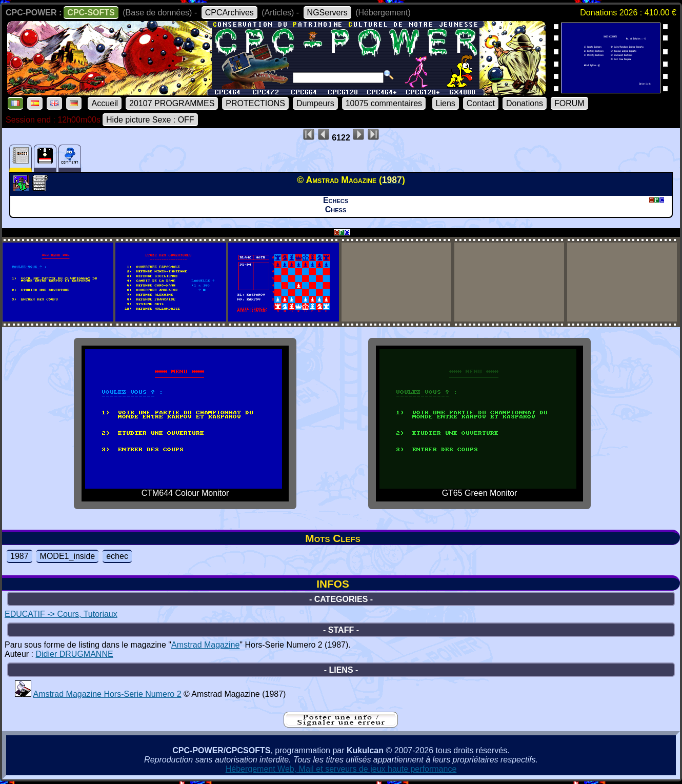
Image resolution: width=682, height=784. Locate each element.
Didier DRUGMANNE (74, 654)
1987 (19, 556)
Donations (525, 103)
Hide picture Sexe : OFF (150, 120)
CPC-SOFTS (91, 13)
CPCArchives (229, 13)
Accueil (105, 103)
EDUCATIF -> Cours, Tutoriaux (61, 614)
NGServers (327, 13)
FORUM (569, 103)
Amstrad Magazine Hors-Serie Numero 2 (107, 694)
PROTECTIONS (255, 103)
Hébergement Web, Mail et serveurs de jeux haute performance (341, 769)
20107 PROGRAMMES (172, 103)
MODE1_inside (68, 556)
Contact (481, 103)
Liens (446, 103)
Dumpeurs (315, 103)
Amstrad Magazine (205, 645)
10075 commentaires (384, 103)
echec (117, 556)
